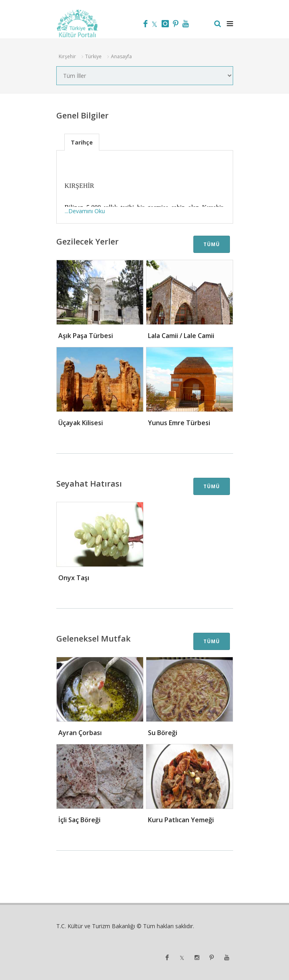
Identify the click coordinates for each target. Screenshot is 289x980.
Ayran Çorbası (80, 733)
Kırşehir (67, 56)
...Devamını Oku (85, 211)
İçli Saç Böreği (79, 820)
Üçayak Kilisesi (81, 423)
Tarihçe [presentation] (82, 142)
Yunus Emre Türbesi (179, 423)
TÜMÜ (212, 244)
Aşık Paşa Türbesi (86, 336)
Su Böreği (163, 733)
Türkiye (93, 56)
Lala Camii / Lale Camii (181, 336)
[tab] (82, 142)
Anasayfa (121, 56)
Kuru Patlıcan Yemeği (181, 820)
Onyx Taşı (74, 578)
